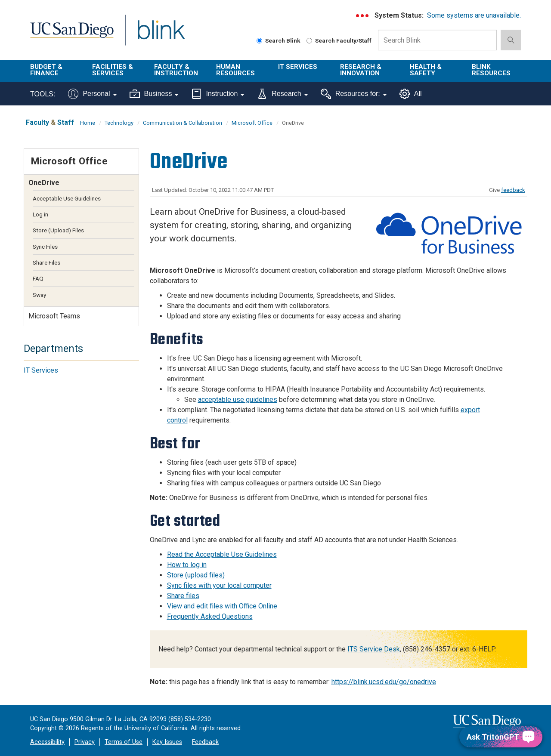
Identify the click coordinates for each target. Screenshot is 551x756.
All (411, 94)
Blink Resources (491, 70)
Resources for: (354, 94)
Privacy (85, 742)
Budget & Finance (46, 70)
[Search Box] (437, 40)
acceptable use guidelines (238, 400)
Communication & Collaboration (183, 123)
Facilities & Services (113, 70)
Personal (92, 94)
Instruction (218, 94)
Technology (119, 123)
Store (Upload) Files (58, 230)
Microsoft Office (252, 123)
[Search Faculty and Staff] (309, 41)
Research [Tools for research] (282, 94)
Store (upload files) (196, 575)
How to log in (187, 565)
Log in (40, 214)
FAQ (38, 278)
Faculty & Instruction (176, 70)
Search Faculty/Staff (339, 40)
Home (88, 123)
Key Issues (167, 742)
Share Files (46, 262)
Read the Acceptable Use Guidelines (222, 554)
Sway (39, 295)
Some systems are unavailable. (474, 15)
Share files (183, 596)
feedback (513, 190)
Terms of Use (124, 742)
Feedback (205, 742)
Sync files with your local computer (219, 585)
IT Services (298, 67)
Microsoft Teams (54, 316)
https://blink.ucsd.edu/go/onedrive (384, 682)
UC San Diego (72, 35)
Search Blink (279, 40)
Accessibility (47, 742)
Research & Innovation (361, 70)
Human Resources (235, 70)
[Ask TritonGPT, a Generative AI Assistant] (501, 737)
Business (154, 94)
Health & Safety (426, 70)
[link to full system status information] (363, 16)
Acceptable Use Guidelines (67, 198)
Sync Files (45, 247)
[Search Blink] (259, 41)
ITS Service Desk (374, 649)
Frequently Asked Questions (210, 616)
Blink (161, 35)
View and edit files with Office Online (222, 606)
